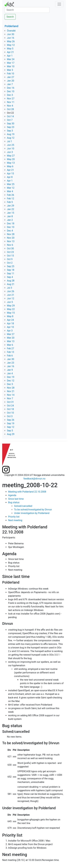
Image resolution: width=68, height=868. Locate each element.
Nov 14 (11, 395)
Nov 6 (10, 245)
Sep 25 (11, 266)
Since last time (16, 499)
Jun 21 (11, 295)
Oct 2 (10, 263)
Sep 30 (11, 124)
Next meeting (15, 520)
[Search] (27, 10)
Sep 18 (11, 270)
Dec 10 (11, 91)
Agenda (12, 495)
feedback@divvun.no (34, 479)
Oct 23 (10, 252)
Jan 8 (10, 216)
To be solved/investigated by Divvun (33, 510)
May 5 (10, 49)
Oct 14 (10, 116)
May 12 (11, 45)
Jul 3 (10, 288)
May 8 (10, 316)
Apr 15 (10, 174)
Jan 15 (11, 213)
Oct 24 (10, 406)
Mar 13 (11, 341)
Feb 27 (11, 348)
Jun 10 (11, 149)
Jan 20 (11, 81)
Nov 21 (11, 391)
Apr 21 (10, 52)
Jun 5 (10, 302)
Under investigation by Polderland (32, 513)
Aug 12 (11, 138)
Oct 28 (10, 109)
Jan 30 (11, 359)
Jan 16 (11, 366)
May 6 (10, 166)
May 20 (11, 159)
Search (10, 17)
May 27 (11, 156)
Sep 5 (10, 431)
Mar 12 (11, 188)
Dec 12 (11, 381)
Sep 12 (11, 427)
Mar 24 (11, 59)
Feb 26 (11, 195)
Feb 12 (11, 199)
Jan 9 (10, 370)
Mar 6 (10, 345)
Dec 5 (10, 384)
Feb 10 (11, 74)
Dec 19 (11, 377)
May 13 (11, 163)
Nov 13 (11, 241)
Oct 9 (10, 259)
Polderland (11, 26)
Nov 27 (11, 99)
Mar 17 (11, 63)
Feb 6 (10, 356)
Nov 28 (11, 234)
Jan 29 (11, 206)
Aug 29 (11, 434)
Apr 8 (10, 177)
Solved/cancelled (23, 506)
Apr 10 (10, 327)
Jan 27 (11, 77)
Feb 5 (10, 202)
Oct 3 (10, 416)
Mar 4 (10, 191)
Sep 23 (11, 127)
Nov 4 (10, 106)
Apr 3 (10, 331)
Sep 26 (11, 420)
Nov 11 (11, 102)
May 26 (11, 41)
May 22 (11, 309)
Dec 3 (10, 95)
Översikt (11, 31)
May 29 (11, 306)
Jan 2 (10, 220)
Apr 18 (10, 323)
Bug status (14, 502)
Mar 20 (11, 338)
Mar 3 (10, 70)
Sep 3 (10, 131)
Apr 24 (10, 320)
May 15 (11, 313)
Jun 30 (11, 34)
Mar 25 (11, 184)
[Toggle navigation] (59, 4)
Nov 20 (11, 238)
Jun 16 (11, 38)
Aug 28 (11, 281)
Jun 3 (10, 152)
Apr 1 (10, 56)
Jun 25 (11, 145)
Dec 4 (10, 231)
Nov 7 (10, 398)
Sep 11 (11, 273)
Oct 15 (10, 256)
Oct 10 (10, 413)
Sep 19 (11, 423)
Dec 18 (11, 224)
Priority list (14, 517)
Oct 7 (10, 120)
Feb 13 (11, 352)
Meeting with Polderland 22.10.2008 (27, 492)
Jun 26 (11, 291)
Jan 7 (10, 84)
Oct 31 (10, 402)
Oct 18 (10, 409)
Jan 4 (10, 373)
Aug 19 (11, 134)
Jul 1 (10, 141)
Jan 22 (11, 209)
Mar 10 (11, 66)
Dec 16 (11, 88)
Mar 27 (11, 334)
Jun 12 (11, 298)
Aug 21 (11, 284)
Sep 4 (10, 277)
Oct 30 (10, 248)
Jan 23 (11, 363)
